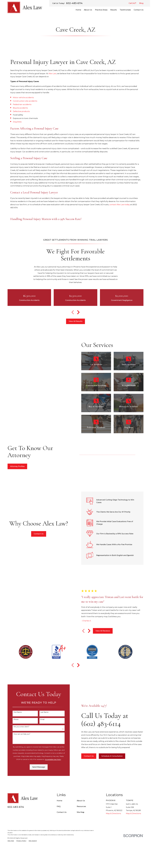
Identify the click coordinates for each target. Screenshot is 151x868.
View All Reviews (106, 631)
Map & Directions (113, 813)
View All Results (76, 321)
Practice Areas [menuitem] (101, 10)
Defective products (21, 111)
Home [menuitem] (78, 10)
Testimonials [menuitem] (125, 10)
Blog (141, 3)
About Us (81, 801)
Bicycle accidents (20, 108)
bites (19, 122)
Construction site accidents (25, 101)
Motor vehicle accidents (23, 97)
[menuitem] (11, 841)
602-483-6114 (74, 3)
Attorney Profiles (14, 466)
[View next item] (78, 312)
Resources (81, 806)
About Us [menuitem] (88, 10)
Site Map (81, 812)
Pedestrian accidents (22, 104)
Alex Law (52, 73)
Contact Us (35, 534)
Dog (15, 122)
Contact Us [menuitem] (139, 10)
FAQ (59, 806)
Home (59, 801)
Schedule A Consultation (115, 756)
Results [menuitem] (114, 10)
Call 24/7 (132, 3)
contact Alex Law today (120, 205)
